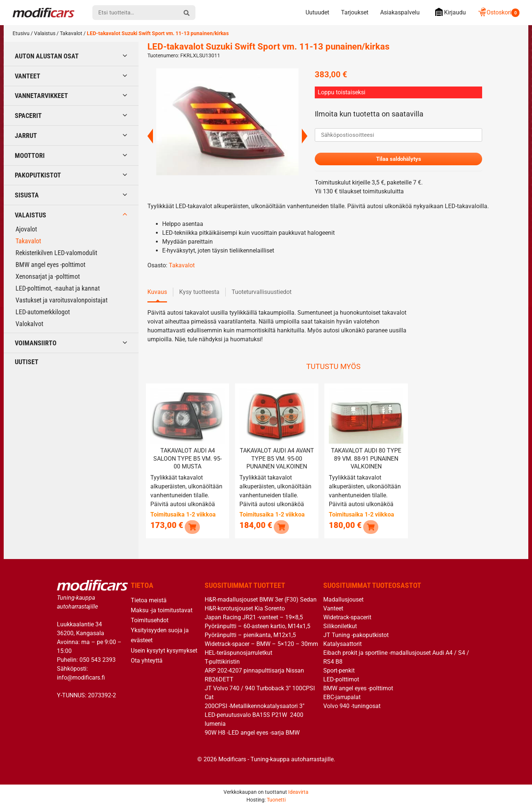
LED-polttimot (341, 678)
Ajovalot (26, 229)
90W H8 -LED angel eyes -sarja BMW (252, 731)
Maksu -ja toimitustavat (162, 609)
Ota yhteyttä (147, 659)
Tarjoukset (355, 12)
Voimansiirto (36, 343)
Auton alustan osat (47, 56)
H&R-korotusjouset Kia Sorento (245, 607)
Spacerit (28, 116)
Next (305, 136)
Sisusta (27, 195)
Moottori (30, 155)
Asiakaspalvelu (400, 12)
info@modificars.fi (81, 676)
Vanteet (28, 76)
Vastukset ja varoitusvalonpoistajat (62, 300)
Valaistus (45, 33)
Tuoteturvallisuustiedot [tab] (262, 293)
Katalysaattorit (342, 642)
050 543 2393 (98, 658)
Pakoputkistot (38, 175)
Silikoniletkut (340, 625)
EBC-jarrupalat (342, 696)
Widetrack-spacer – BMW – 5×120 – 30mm (261, 642)
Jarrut (26, 136)
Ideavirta (298, 790)
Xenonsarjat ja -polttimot (48, 276)
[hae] (187, 13)
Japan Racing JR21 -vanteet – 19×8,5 (254, 616)
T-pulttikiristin (222, 660)
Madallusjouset (343, 598)
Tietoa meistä (149, 599)
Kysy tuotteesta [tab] (199, 293)
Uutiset (27, 362)
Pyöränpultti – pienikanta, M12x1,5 (250, 634)
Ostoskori (499, 12)
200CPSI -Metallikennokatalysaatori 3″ (255, 705)
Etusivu (21, 33)
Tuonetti (276, 798)
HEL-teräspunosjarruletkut (238, 651)
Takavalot (71, 33)
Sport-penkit (339, 669)
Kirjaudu (449, 12)
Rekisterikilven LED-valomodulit (56, 253)
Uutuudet (317, 12)
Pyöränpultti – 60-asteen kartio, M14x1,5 (258, 625)
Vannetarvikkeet (41, 96)
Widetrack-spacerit (347, 616)
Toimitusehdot (150, 619)
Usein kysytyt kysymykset (164, 649)
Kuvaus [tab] (157, 293)
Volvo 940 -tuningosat (352, 705)
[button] (192, 525)
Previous (150, 136)
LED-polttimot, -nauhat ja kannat (58, 288)
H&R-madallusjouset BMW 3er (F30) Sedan (261, 598)
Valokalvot (29, 324)
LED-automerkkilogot (43, 312)
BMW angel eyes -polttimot (50, 265)
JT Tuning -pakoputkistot (356, 634)
